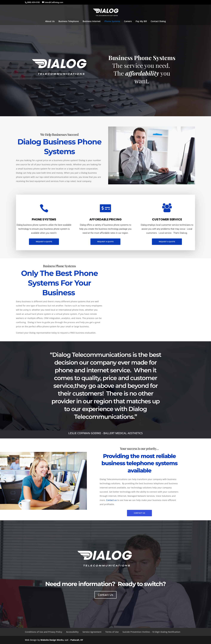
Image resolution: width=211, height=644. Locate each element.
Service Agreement (92, 632)
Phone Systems (112, 21)
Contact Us (105, 595)
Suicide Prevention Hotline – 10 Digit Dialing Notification (151, 632)
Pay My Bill (141, 21)
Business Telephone (69, 21)
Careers (128, 21)
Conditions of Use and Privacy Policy (44, 632)
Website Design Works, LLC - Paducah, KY (62, 640)
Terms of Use (112, 632)
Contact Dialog (158, 21)
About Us (50, 21)
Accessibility (72, 632)
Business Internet (92, 21)
